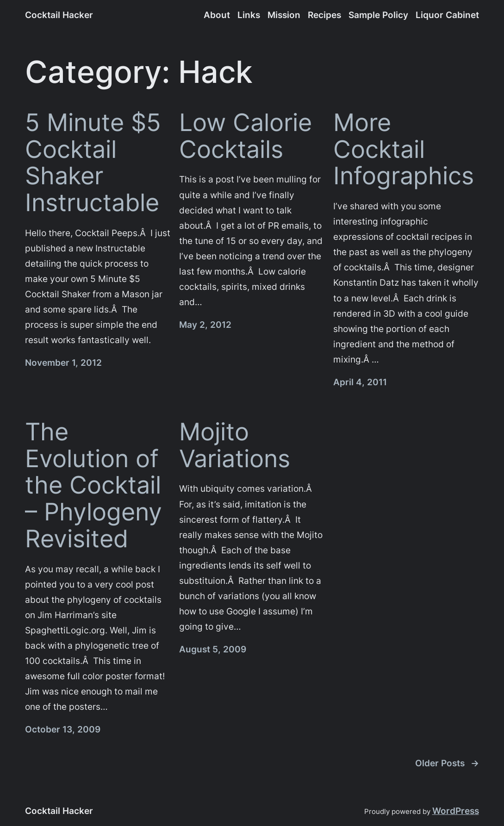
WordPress (456, 811)
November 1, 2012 (63, 363)
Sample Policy (378, 15)
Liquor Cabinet (447, 15)
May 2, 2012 (205, 325)
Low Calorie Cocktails (246, 136)
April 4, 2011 (360, 382)
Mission (284, 15)
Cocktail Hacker (59, 15)
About (217, 15)
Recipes (324, 15)
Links (249, 15)
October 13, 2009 (63, 729)
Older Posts (447, 763)
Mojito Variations (235, 445)
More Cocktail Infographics (404, 149)
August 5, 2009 (213, 649)
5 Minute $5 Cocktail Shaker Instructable (93, 163)
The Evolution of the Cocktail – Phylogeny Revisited (93, 485)
